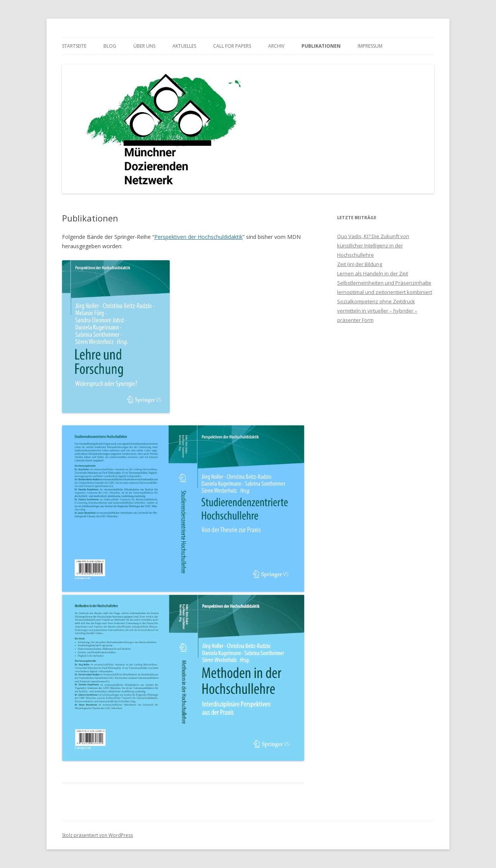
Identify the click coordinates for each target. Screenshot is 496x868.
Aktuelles (184, 46)
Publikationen (321, 46)
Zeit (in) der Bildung (360, 264)
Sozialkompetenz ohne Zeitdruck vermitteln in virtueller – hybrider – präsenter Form (377, 311)
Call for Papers (232, 46)
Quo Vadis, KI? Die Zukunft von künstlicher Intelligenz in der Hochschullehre (373, 246)
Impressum (370, 46)
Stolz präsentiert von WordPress (97, 835)
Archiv (276, 46)
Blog (110, 46)
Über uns (144, 46)
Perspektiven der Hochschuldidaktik (198, 237)
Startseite (74, 46)
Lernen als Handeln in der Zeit (373, 273)
